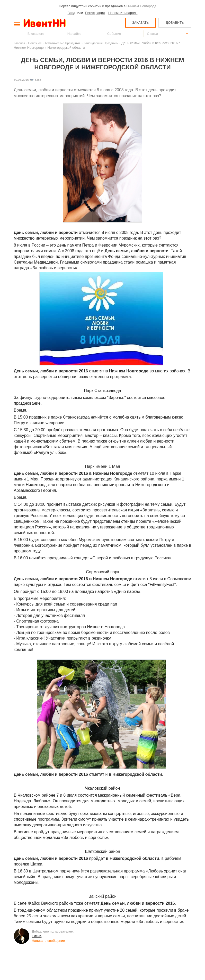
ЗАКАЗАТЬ (141, 23)
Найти (18, 33)
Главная (20, 43)
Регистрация (95, 13)
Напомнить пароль (123, 13)
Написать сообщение (48, 941)
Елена (37, 936)
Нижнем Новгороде (142, 6)
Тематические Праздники (63, 43)
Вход (71, 13)
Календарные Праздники (101, 43)
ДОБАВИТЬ (175, 23)
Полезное (35, 43)
